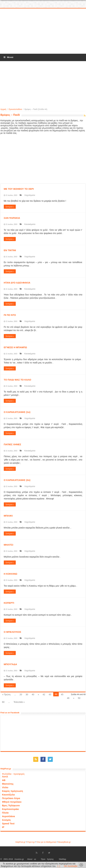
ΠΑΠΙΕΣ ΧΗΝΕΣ (13, 444)
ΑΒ (4, 780)
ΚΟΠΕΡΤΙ (9, 603)
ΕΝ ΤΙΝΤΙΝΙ (10, 250)
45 (62, 694)
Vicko (5, 787)
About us (32, 859)
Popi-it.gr (31, 842)
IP (3, 827)
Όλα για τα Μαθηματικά (47, 842)
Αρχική (3, 109)
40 (33, 694)
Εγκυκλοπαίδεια (15, 109)
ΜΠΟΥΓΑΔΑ (10, 664)
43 (50, 694)
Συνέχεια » (10, 207)
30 (27, 694)
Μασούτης (8, 784)
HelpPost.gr (20, 842)
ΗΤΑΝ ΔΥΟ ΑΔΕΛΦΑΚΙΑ (17, 283)
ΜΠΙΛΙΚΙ (8, 516)
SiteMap (62, 859)
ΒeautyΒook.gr (64, 842)
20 (21, 694)
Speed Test (8, 823)
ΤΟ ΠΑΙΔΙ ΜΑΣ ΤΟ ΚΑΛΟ (17, 380)
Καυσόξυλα (8, 795)
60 (3, 702)
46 (68, 698)
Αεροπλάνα (9, 816)
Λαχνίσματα (30, 195)
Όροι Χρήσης (47, 859)
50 (79, 698)
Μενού (8, 57)
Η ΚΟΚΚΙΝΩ (11, 574)
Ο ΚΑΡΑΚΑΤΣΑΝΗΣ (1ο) (17, 412)
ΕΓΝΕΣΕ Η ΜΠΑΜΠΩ (15, 347)
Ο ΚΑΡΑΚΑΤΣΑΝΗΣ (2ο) (17, 480)
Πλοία (5, 813)
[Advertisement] (43, 31)
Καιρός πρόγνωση (13, 791)
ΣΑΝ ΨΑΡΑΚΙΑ (12, 218)
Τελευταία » (19, 702)
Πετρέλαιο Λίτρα (11, 798)
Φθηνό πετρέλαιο (12, 802)
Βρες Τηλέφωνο (11, 805)
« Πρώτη (6, 694)
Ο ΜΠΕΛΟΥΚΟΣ (13, 632)
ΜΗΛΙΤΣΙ (9, 545)
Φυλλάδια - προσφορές (13, 774)
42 (44, 694)
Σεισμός (7, 820)
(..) (59, 866)
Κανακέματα (30, 224)
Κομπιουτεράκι (10, 809)
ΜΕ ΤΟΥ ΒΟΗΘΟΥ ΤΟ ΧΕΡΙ (19, 189)
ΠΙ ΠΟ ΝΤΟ (10, 315)
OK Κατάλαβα (71, 866)
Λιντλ (5, 777)
